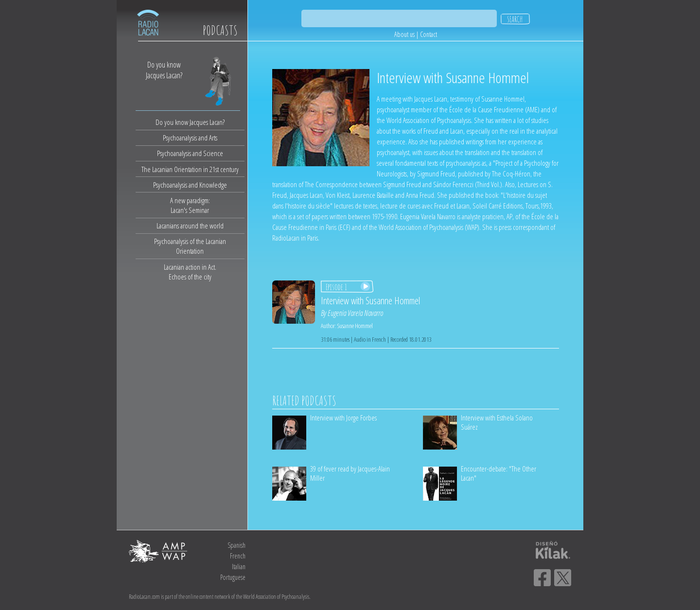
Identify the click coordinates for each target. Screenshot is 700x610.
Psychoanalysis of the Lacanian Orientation (190, 246)
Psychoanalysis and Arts (190, 138)
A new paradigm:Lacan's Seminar (190, 205)
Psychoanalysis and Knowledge (190, 185)
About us (404, 34)
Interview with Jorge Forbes (343, 418)
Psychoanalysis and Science (190, 153)
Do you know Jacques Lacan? (190, 122)
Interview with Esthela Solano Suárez (497, 422)
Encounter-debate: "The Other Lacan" (499, 473)
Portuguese (233, 577)
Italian (239, 566)
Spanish (236, 545)
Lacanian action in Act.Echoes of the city (190, 272)
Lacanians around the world (190, 226)
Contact (429, 34)
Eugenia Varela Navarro (355, 313)
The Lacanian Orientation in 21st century (190, 169)
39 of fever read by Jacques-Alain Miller (350, 473)
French (238, 556)
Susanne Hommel (355, 326)
